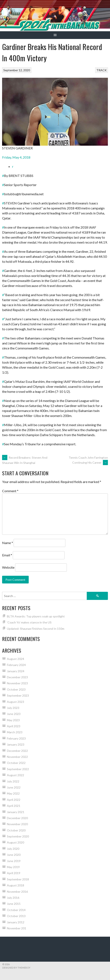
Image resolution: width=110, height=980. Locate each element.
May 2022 (13, 793)
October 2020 (16, 830)
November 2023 (17, 683)
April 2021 (14, 806)
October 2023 (16, 689)
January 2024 (16, 671)
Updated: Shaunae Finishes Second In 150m (36, 629)
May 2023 (13, 720)
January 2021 (16, 812)
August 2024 (16, 659)
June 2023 (14, 714)
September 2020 (18, 836)
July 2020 (13, 849)
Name (8, 543)
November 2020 (17, 824)
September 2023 (18, 695)
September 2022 (18, 769)
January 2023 (16, 744)
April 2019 (14, 873)
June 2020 (14, 855)
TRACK (102, 70)
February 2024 (16, 665)
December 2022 (17, 751)
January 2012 (16, 922)
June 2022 (14, 787)
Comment (10, 491)
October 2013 (16, 916)
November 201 (17, 928)
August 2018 (16, 885)
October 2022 (16, 763)
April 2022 (14, 800)
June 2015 (14, 904)
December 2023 (17, 677)
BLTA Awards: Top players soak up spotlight (36, 616)
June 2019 (14, 861)
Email (7, 555)
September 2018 (18, 879)
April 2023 (14, 726)
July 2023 (13, 708)
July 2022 (13, 781)
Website (8, 567)
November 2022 (17, 757)
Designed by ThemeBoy (16, 968)
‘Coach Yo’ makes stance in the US (29, 622)
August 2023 (16, 702)
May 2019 (13, 867)
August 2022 (16, 775)
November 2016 (17, 892)
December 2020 (17, 818)
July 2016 (13, 898)
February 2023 (16, 738)
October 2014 (16, 910)
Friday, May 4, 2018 (16, 157)
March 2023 (15, 732)
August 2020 (16, 842)
